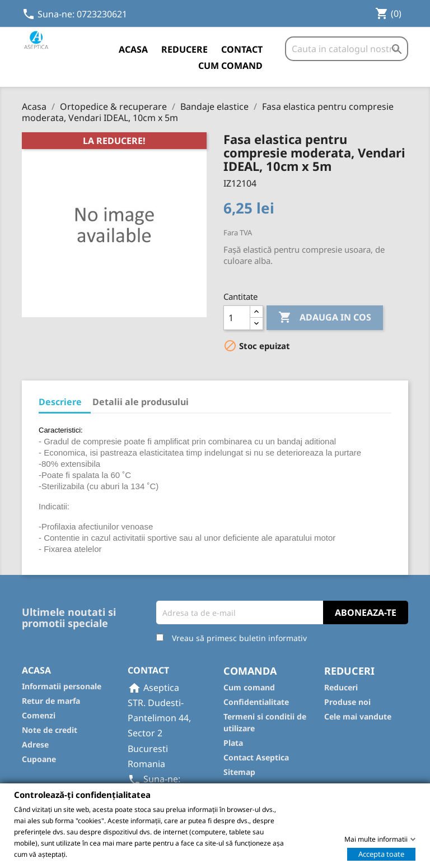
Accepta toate (381, 853)
